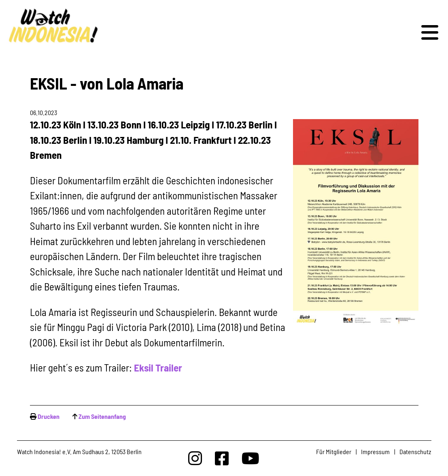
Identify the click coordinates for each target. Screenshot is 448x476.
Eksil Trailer (158, 367)
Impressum (375, 451)
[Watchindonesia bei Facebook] (222, 458)
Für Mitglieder (334, 451)
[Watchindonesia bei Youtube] (251, 458)
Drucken (49, 416)
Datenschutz (415, 451)
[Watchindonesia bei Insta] (195, 458)
